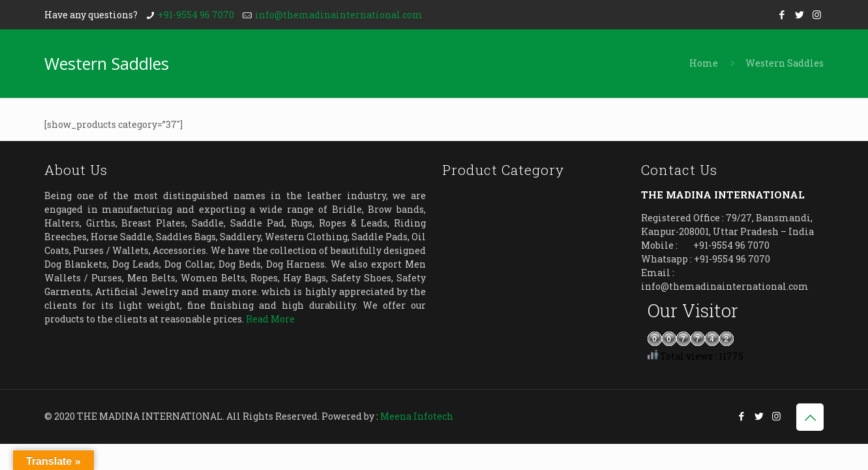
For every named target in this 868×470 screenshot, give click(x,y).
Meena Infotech (417, 416)
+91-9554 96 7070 (196, 15)
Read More (270, 319)
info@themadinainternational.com (339, 15)
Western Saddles (785, 63)
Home (704, 63)
